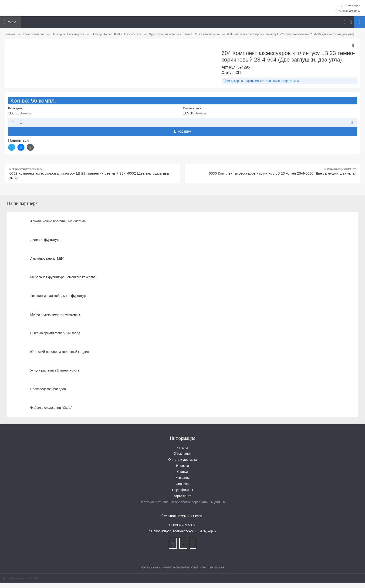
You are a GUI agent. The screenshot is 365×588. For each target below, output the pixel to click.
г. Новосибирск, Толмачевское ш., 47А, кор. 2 (182, 531)
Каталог (183, 448)
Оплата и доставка (182, 460)
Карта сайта (182, 496)
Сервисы (182, 484)
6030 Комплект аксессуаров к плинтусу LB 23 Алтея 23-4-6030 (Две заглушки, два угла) (280, 174)
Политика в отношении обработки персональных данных (182, 502)
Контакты (182, 478)
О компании (182, 454)
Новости (182, 466)
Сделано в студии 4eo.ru (25, 579)
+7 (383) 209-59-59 (349, 11)
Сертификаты (182, 490)
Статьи (182, 472)
